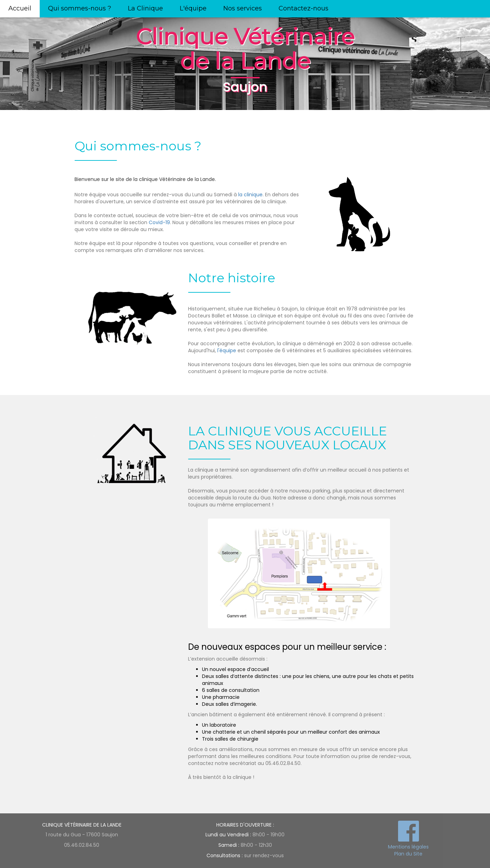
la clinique (250, 195)
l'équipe (227, 350)
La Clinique (145, 8)
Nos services (243, 8)
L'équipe (193, 8)
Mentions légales (408, 847)
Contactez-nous (304, 8)
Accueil (20, 8)
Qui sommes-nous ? (80, 8)
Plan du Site (408, 854)
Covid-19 (159, 222)
